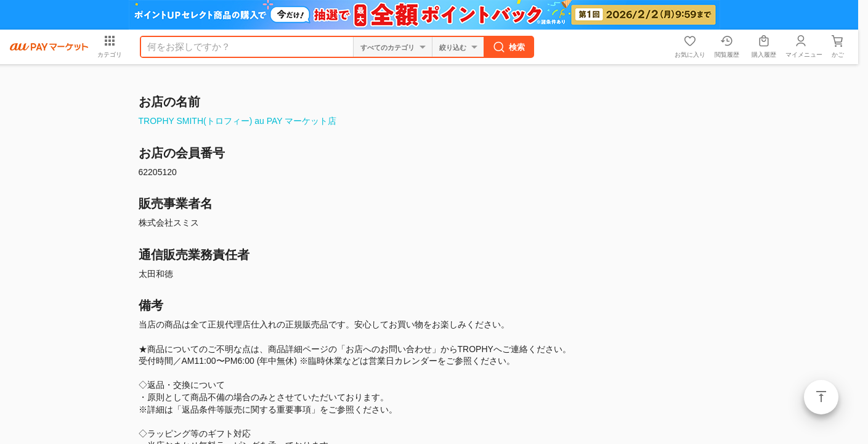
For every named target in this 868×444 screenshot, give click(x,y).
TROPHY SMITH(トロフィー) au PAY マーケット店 (238, 121)
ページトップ (821, 397)
